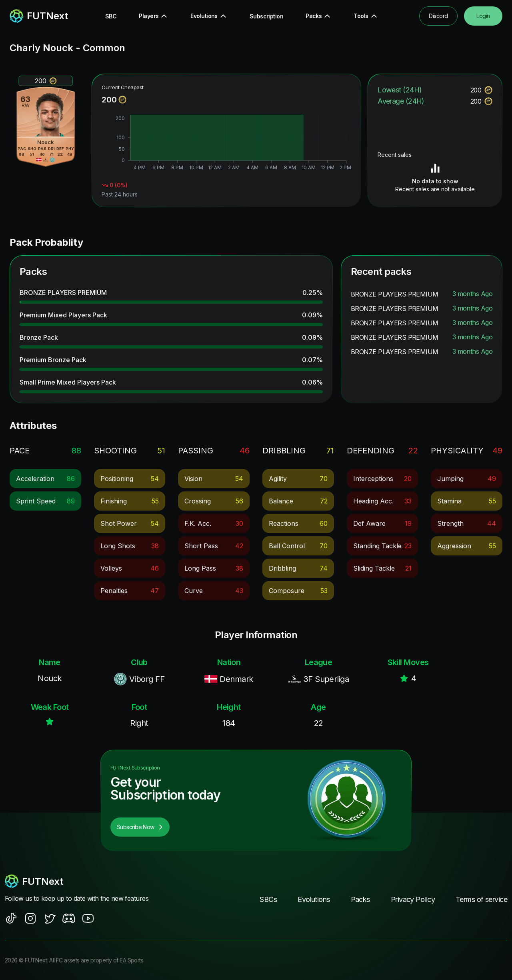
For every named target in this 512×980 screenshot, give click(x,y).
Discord (438, 16)
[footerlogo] (80, 881)
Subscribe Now (140, 827)
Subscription (266, 16)
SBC (111, 16)
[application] (226, 144)
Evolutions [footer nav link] (314, 899)
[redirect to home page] (39, 16)
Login (483, 16)
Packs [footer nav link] (360, 899)
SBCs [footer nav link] (268, 899)
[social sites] (11, 918)
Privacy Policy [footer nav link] (413, 899)
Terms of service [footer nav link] (481, 899)
